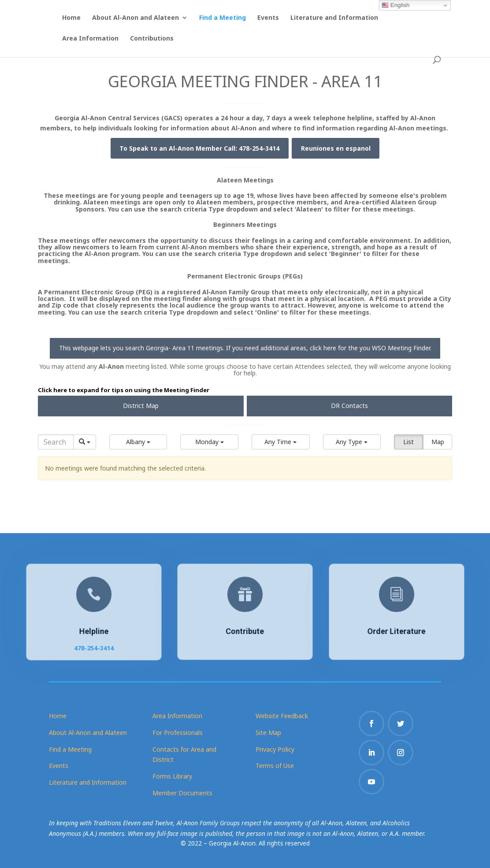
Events (268, 18)
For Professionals (178, 733)
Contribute (245, 631)
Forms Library (172, 776)
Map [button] (438, 442)
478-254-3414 (93, 646)
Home (71, 18)
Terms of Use (275, 766)
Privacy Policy (275, 749)
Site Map (268, 733)
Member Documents (182, 793)
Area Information (90, 39)
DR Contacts (349, 406)
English (395, 5)
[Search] (56, 442)
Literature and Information (334, 18)
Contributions (152, 39)
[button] (138, 442)
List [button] (408, 442)
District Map (141, 406)
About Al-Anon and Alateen (135, 18)
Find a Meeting (223, 18)
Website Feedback (282, 716)
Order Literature (396, 631)
